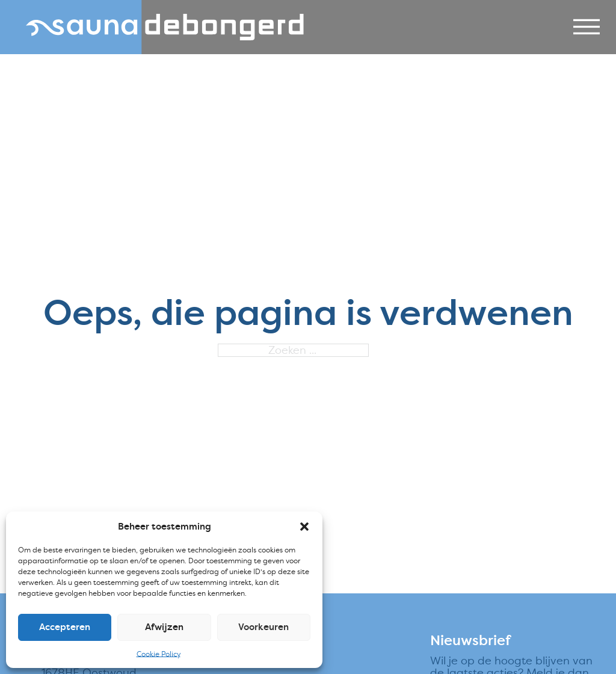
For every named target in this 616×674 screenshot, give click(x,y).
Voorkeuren (263, 627)
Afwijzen (164, 627)
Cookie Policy (159, 654)
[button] (304, 527)
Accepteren (65, 627)
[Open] (587, 27)
